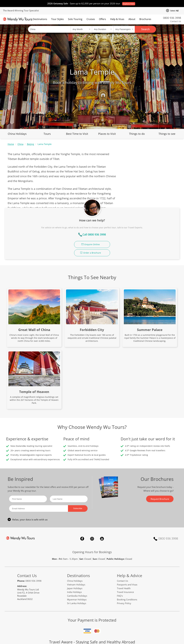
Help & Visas (117, 19)
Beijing (30, 144)
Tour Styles (57, 19)
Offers (102, 19)
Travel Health (124, 537)
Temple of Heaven (34, 340)
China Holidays (17, 134)
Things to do (137, 134)
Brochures (145, 19)
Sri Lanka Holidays (77, 552)
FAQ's (120, 544)
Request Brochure (160, 447)
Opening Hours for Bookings (92, 500)
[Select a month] (81, 29)
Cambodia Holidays (77, 544)
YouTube (102, 487)
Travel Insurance (125, 540)
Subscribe (78, 457)
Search (145, 29)
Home (11, 144)
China (20, 144)
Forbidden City (92, 278)
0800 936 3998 (172, 18)
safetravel (92, 610)
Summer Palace (150, 278)
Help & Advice (130, 524)
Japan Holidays (75, 537)
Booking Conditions (127, 548)
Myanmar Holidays (77, 548)
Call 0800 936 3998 (152, 181)
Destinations (40, 19)
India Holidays (74, 540)
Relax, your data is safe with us (30, 468)
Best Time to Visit (77, 134)
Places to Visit (107, 134)
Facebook (82, 487)
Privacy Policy (124, 552)
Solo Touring (75, 19)
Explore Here (129, 4)
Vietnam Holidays (76, 533)
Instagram (92, 487)
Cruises (91, 19)
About (132, 19)
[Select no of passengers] (124, 29)
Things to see (167, 134)
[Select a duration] (103, 29)
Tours (47, 134)
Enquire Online (150, 191)
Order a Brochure (150, 199)
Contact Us (176, 21)
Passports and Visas (127, 533)
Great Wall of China (34, 278)
